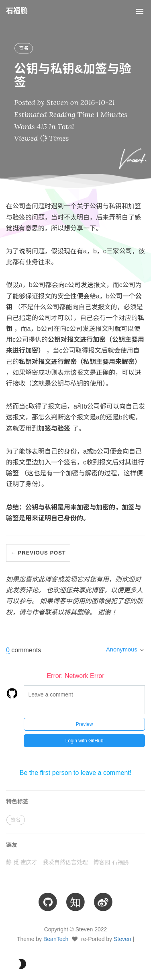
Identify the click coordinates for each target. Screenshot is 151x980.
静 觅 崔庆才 (22, 862)
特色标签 (17, 801)
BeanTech (56, 939)
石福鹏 (17, 11)
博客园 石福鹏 (111, 862)
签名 (24, 48)
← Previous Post (38, 553)
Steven (122, 939)
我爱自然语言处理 (65, 862)
